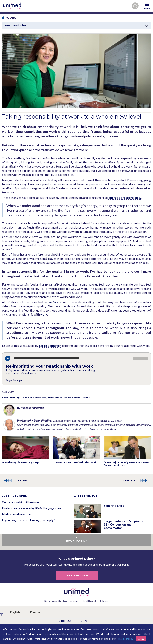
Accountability (11, 398)
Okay (141, 639)
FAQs (83, 621)
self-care (55, 302)
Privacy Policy (125, 639)
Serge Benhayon (50, 346)
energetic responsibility (125, 198)
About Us (65, 621)
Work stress (55, 398)
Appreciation (72, 398)
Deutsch (36, 612)
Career (86, 398)
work (44, 314)
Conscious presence (34, 398)
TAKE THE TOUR (76, 575)
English (15, 612)
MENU (147, 6)
